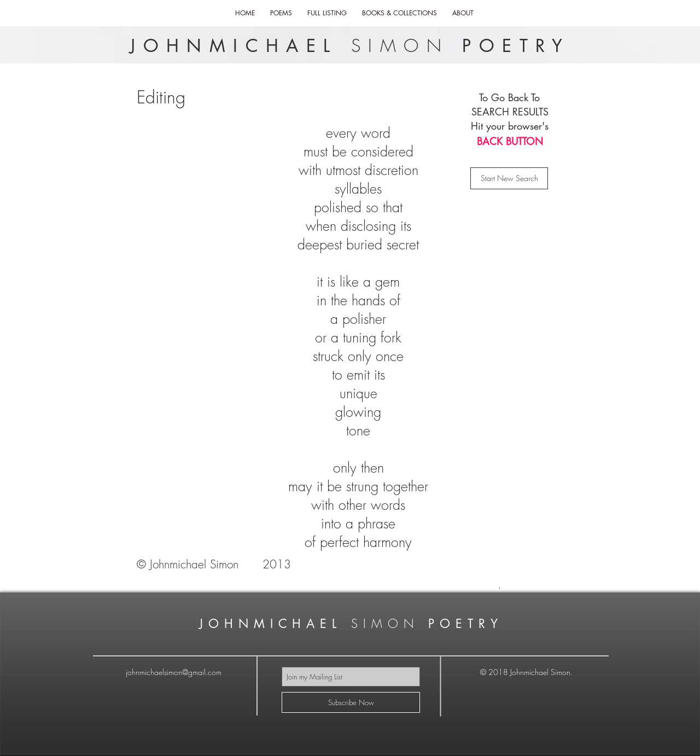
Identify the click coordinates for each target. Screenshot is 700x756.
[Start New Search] (509, 178)
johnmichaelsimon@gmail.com (174, 672)
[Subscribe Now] (351, 702)
